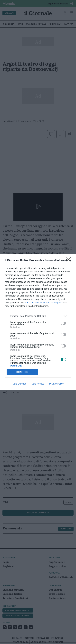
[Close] (70, 260)
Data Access (38, 384)
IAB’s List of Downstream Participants (44, 303)
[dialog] (38, 322)
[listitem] (38, 316)
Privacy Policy (56, 384)
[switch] (63, 323)
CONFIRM (22, 372)
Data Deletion (19, 384)
